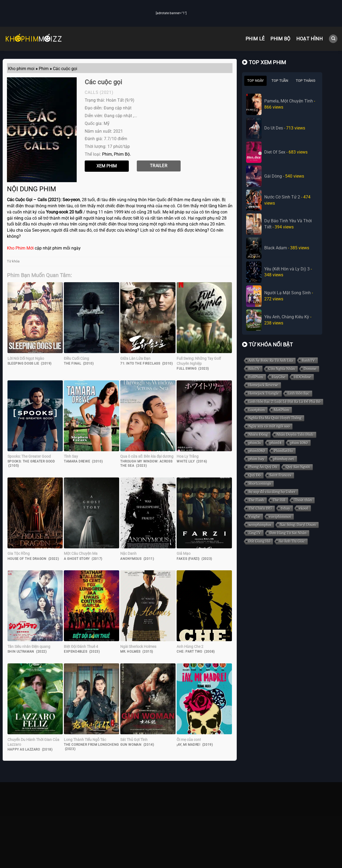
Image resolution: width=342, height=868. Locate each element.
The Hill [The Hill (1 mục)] (279, 500)
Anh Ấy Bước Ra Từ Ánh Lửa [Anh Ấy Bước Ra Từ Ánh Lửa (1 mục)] (271, 360)
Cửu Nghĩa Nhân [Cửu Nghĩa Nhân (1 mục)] (281, 369)
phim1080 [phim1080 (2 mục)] (257, 451)
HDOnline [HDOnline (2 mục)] (303, 377)
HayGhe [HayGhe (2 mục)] (279, 377)
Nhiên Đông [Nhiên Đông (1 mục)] (258, 435)
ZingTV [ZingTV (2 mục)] (255, 533)
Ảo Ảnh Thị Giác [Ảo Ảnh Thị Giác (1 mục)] (292, 541)
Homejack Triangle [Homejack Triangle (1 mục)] (264, 393)
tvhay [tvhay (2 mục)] (285, 508)
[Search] (333, 39)
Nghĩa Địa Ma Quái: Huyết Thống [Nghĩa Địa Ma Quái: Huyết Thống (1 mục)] (275, 418)
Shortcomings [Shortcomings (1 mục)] (260, 483)
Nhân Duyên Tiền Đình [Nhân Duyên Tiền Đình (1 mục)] (295, 435)
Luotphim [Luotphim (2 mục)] (257, 410)
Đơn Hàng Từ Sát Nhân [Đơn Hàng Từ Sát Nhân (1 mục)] (288, 533)
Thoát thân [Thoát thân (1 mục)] (303, 500)
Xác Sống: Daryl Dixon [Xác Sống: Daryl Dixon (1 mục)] (298, 525)
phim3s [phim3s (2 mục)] (255, 443)
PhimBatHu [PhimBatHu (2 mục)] (283, 451)
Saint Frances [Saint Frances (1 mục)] (280, 475)
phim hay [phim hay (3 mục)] (256, 459)
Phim (107, 154)
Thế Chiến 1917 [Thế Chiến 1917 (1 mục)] (260, 508)
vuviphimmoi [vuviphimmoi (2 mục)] (280, 517)
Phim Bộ (280, 39)
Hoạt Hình (310, 39)
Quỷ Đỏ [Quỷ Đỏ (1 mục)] (255, 475)
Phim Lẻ (255, 39)
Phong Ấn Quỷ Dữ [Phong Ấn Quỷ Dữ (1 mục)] (263, 467)
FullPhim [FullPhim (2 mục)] (256, 377)
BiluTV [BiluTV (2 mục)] (254, 369)
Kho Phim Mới (20, 248)
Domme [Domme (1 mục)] (310, 369)
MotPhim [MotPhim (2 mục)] (281, 410)
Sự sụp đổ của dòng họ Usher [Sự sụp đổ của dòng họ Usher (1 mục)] (272, 492)
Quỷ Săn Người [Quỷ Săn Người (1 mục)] (298, 467)
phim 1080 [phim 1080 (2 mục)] (299, 443)
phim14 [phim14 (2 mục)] (276, 443)
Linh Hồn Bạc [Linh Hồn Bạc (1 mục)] (298, 393)
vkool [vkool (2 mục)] (304, 508)
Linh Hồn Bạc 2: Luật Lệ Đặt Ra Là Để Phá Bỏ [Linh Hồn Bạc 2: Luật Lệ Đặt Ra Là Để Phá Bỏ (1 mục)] (284, 402)
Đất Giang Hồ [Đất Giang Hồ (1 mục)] (259, 541)
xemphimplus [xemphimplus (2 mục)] (260, 525)
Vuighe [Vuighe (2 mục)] (254, 517)
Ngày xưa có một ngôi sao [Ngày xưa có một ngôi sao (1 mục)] (269, 426)
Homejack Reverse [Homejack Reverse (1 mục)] (263, 385)
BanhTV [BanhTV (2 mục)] (308, 360)
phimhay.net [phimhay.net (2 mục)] (284, 459)
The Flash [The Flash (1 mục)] (256, 500)
